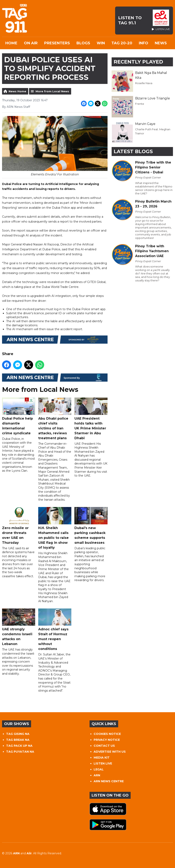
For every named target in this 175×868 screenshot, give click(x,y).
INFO (144, 43)
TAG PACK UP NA (19, 746)
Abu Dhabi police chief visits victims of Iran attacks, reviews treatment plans (55, 419)
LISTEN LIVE (103, 763)
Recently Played (138, 62)
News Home (17, 91)
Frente (140, 104)
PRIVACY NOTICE (107, 740)
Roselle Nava (144, 83)
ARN (97, 775)
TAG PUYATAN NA (20, 752)
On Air (31, 43)
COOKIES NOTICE (107, 734)
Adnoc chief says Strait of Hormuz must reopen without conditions (55, 630)
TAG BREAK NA (18, 740)
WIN (101, 43)
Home (11, 43)
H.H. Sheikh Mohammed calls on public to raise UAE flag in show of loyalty (55, 528)
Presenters (57, 43)
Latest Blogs (133, 151)
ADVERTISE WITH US (110, 752)
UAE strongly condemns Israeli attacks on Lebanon (19, 627)
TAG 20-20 (122, 43)
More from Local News (52, 91)
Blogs (83, 43)
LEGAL (99, 769)
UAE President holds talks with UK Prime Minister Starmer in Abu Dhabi (91, 419)
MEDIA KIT (102, 758)
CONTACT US (104, 746)
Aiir (29, 853)
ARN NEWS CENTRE (109, 781)
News (161, 43)
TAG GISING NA (18, 734)
